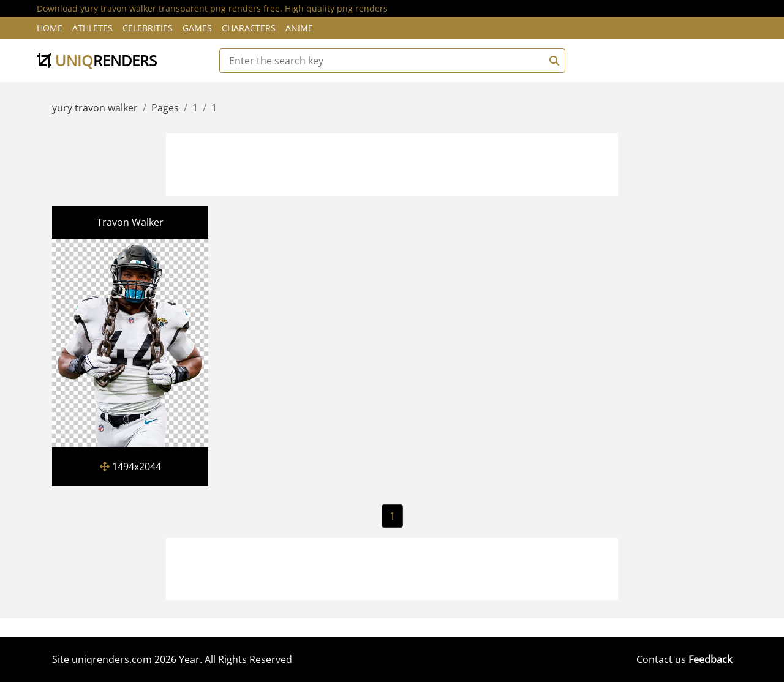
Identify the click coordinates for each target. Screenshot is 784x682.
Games (197, 28)
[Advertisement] (392, 163)
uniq (97, 60)
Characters (249, 28)
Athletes (92, 28)
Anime (299, 28)
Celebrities (148, 28)
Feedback (710, 659)
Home (50, 28)
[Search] (552, 61)
